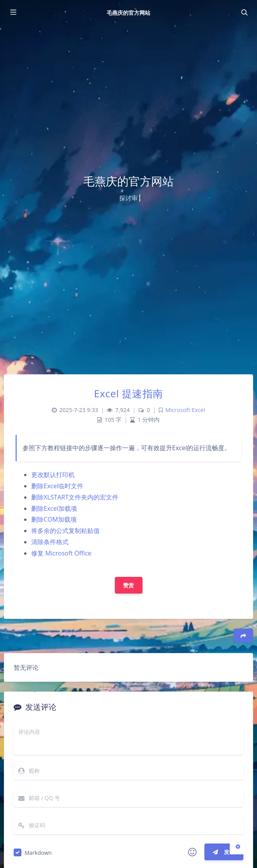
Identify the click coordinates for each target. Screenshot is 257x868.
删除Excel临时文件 (57, 486)
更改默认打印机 (53, 475)
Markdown (38, 853)
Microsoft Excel (185, 410)
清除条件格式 (50, 542)
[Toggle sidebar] (13, 12)
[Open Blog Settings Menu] (238, 846)
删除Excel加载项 (54, 508)
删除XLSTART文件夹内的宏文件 (75, 497)
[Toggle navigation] (244, 12)
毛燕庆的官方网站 (128, 13)
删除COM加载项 (54, 519)
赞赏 (129, 585)
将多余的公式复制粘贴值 (65, 531)
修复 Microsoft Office (61, 553)
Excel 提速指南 (128, 393)
